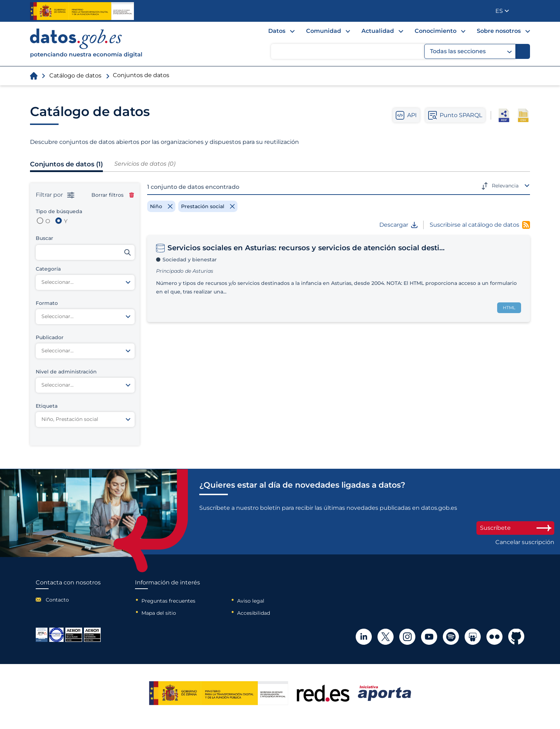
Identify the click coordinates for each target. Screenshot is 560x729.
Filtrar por (55, 195)
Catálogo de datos (75, 76)
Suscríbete (515, 528)
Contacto (57, 600)
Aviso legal (251, 601)
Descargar (398, 225)
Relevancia (505, 186)
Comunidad (324, 31)
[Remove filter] (161, 206)
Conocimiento (436, 31)
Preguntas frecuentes (168, 601)
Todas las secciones (471, 51)
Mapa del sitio (159, 613)
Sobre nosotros (499, 31)
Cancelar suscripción (525, 542)
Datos (277, 31)
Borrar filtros (113, 195)
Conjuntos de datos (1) (66, 164)
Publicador (525, 10)
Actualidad (378, 31)
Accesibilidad (254, 613)
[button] (502, 11)
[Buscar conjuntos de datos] (85, 252)
